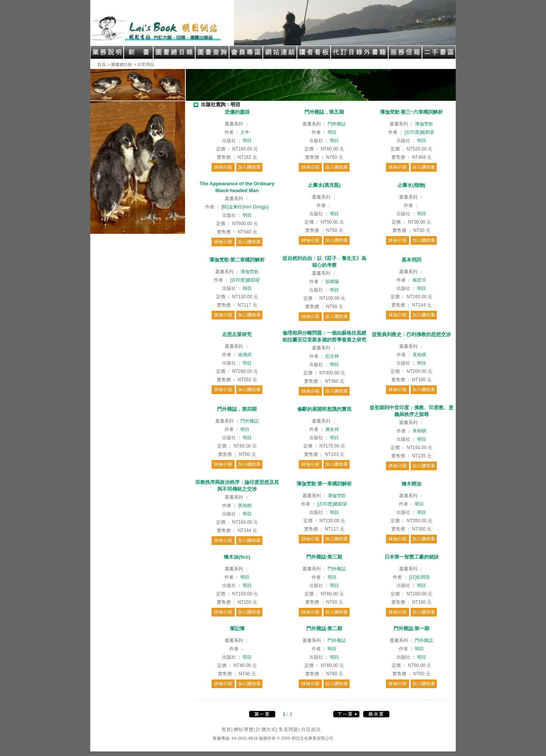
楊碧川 (419, 280)
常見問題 (289, 729)
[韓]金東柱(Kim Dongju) (245, 207)
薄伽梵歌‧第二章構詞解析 (237, 260)
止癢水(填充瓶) (324, 185)
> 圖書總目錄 (120, 64)
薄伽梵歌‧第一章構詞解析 (324, 484)
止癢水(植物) (411, 185)
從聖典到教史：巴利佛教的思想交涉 (411, 334)
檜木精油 (411, 484)
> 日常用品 (144, 64)
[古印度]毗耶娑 (420, 132)
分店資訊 (311, 729)
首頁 (102, 64)
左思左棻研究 (237, 334)
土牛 (245, 132)
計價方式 (267, 729)
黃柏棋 (419, 355)
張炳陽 (332, 282)
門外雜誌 (337, 124)
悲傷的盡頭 (237, 112)
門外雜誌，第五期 (324, 112)
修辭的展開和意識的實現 (324, 409)
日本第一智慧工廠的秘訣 (412, 557)
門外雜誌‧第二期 (324, 628)
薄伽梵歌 (424, 124)
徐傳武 (245, 355)
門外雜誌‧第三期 (324, 557)
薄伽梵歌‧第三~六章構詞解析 (412, 112)
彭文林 (332, 356)
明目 (247, 141)
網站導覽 (244, 729)
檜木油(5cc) (237, 557)
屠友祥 (332, 429)
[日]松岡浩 (420, 577)
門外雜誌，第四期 (237, 409)
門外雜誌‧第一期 (411, 628)
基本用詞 (411, 260)
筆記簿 (237, 628)
